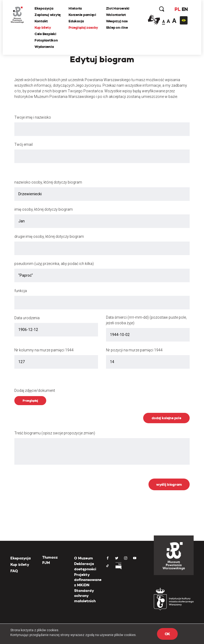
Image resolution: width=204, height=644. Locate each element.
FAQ (14, 571)
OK (167, 634)
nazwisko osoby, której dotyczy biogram (48, 182)
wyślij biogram (169, 484)
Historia (75, 8)
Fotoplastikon (46, 40)
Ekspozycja (44, 8)
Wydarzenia (44, 47)
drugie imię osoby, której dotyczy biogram (49, 236)
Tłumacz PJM (50, 560)
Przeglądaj (30, 400)
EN (185, 9)
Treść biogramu (55, 433)
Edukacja (76, 21)
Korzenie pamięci (82, 15)
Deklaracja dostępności (85, 566)
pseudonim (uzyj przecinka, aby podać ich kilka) (54, 264)
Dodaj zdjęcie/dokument (35, 390)
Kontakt (41, 21)
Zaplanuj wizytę (48, 15)
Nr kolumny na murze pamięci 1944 (44, 350)
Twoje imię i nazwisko (33, 117)
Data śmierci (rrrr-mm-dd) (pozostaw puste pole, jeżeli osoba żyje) (146, 320)
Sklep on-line (117, 28)
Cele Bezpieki (45, 34)
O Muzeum (84, 558)
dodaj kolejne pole (166, 418)
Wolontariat (116, 15)
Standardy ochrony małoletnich (85, 596)
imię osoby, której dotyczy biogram (44, 209)
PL (177, 9)
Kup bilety (43, 28)
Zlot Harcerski (118, 8)
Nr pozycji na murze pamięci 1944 (134, 350)
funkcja (21, 291)
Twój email (24, 144)
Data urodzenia (27, 318)
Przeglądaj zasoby (83, 28)
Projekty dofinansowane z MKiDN (88, 580)
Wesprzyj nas (117, 21)
